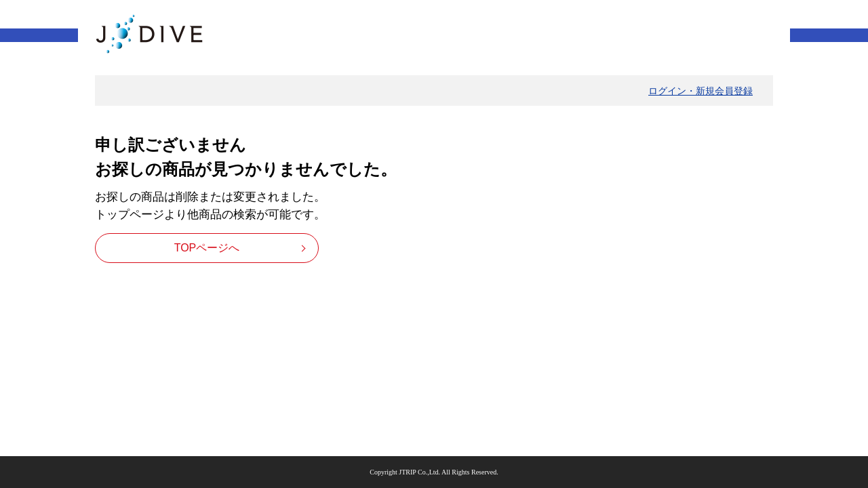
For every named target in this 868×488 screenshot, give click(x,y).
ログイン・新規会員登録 (701, 91)
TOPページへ (207, 248)
